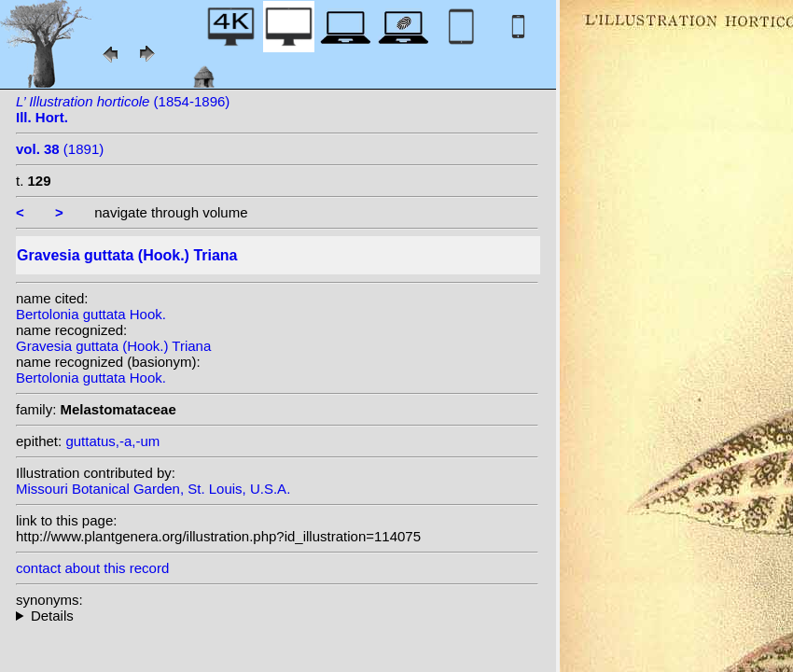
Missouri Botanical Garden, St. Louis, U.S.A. (153, 489)
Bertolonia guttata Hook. (91, 314)
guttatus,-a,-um (112, 441)
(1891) (60, 149)
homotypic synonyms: (277, 616)
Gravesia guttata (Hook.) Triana (113, 346)
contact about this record (92, 568)
